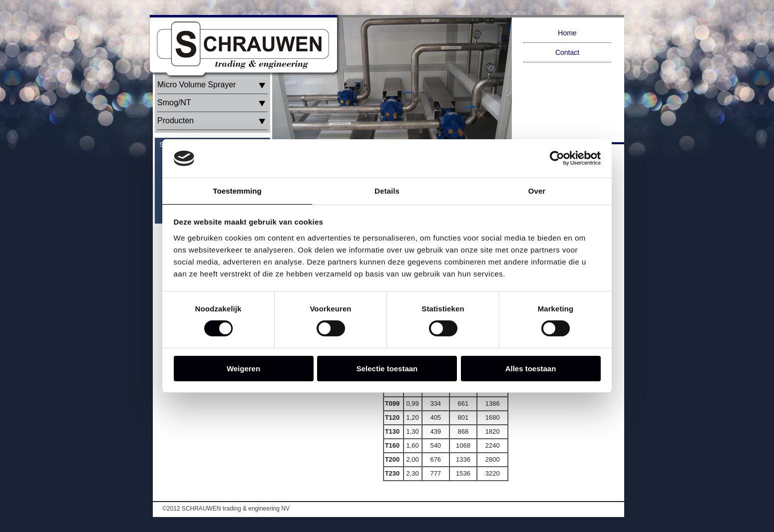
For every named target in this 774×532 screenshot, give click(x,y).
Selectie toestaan (387, 369)
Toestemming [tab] (237, 191)
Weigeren (243, 369)
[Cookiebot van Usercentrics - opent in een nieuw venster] (557, 158)
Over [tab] (537, 191)
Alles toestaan (531, 369)
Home (567, 33)
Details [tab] (387, 191)
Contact (567, 52)
